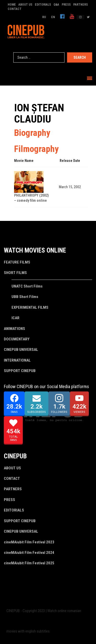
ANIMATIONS (14, 329)
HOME (12, 5)
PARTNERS (81, 5)
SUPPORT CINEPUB (20, 371)
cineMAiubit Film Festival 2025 (29, 563)
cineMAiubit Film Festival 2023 (29, 542)
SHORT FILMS (15, 273)
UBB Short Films (25, 297)
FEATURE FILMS (17, 262)
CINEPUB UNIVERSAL (21, 350)
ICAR (15, 318)
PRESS (66, 5)
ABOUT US (25, 5)
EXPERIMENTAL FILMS (30, 307)
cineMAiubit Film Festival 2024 (29, 553)
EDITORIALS (43, 5)
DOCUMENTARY (17, 339)
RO (44, 17)
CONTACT (15, 9)
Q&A (56, 5)
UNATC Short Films (27, 286)
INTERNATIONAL (17, 360)
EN (53, 17)
